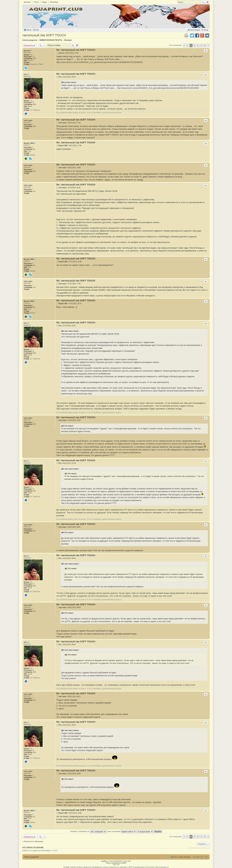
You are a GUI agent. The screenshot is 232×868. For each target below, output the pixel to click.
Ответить (28, 45)
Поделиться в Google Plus (202, 36)
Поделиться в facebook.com (197, 36)
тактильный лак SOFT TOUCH (44, 35)
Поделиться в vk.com (207, 36)
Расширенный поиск (208, 2)
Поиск (203, 2)
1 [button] (187, 45)
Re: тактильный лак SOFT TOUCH (76, 50)
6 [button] (205, 45)
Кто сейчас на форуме (33, 848)
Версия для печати (186, 36)
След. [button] (208, 45)
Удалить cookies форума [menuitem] (181, 857)
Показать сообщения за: (88, 831)
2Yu (25, 74)
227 (35, 126)
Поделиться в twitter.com (192, 36)
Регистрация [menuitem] (195, 30)
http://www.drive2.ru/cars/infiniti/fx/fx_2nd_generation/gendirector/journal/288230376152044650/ (100, 62)
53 (34, 149)
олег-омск (28, 120)
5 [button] (201, 45)
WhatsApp (54, 2)
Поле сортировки (121, 831)
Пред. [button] (184, 45)
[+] (64, 867)
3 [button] (194, 45)
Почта (36, 2)
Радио (44, 2)
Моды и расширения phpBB (116, 863)
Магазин (27, 2)
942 (35, 104)
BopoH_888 (29, 143)
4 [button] (198, 45)
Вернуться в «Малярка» (34, 841)
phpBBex (104, 861)
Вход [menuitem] (206, 30)
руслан (27, 51)
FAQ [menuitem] (37, 30)
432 (35, 59)
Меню (29, 30)
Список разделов (31, 857)
